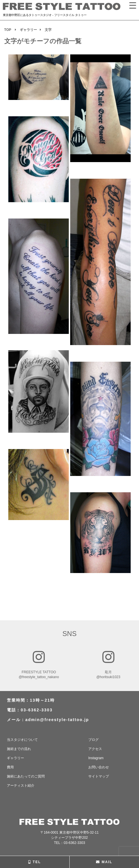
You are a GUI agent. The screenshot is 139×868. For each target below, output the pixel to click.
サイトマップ (99, 776)
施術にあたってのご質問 (26, 776)
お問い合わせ (99, 767)
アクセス (95, 749)
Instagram (96, 758)
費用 (10, 767)
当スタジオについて (22, 740)
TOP (8, 30)
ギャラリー (28, 30)
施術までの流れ (19, 749)
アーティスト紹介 (21, 786)
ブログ (93, 740)
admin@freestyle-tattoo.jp (57, 720)
